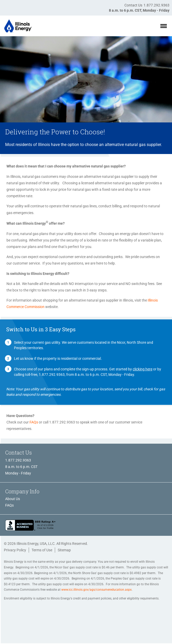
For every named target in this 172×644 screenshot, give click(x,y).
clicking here (143, 369)
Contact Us (133, 5)
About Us (13, 499)
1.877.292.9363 (156, 5)
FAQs (34, 422)
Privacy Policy (15, 550)
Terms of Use (42, 550)
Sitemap (64, 550)
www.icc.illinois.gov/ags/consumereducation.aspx (96, 590)
